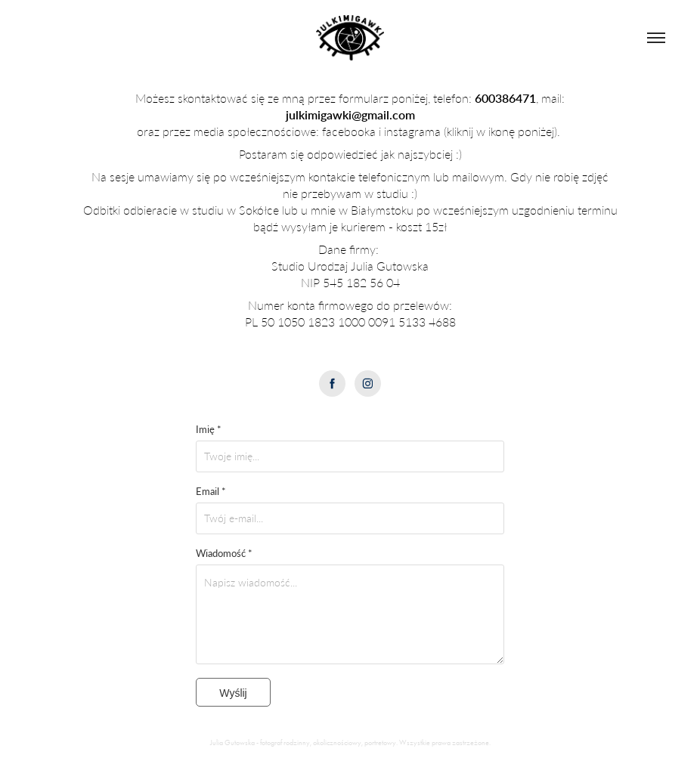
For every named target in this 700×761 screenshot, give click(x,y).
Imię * (209, 429)
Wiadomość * (224, 553)
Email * (211, 491)
